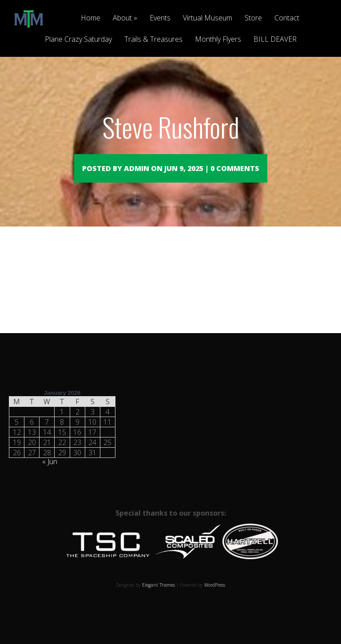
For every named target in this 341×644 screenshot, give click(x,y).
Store (253, 18)
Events (160, 18)
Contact (287, 18)
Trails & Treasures (153, 40)
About (122, 18)
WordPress (215, 598)
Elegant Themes (159, 598)
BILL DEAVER (275, 40)
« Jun (50, 474)
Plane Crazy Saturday (78, 40)
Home (91, 18)
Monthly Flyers (218, 40)
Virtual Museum (208, 18)
